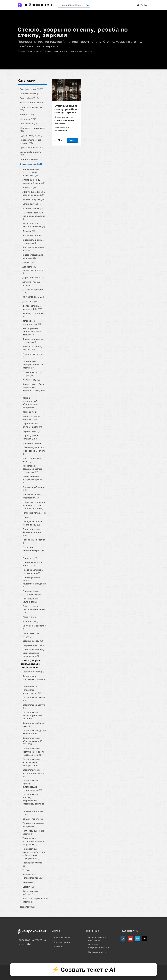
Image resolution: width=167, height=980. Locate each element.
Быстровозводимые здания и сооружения (34, 216)
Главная (21, 51)
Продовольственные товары (30, 141)
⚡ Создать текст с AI (83, 969)
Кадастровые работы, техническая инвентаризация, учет (34, 389)
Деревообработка (33, 277)
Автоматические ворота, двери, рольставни (31, 172)
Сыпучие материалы (33, 813)
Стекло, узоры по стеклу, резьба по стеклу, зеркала (68, 51)
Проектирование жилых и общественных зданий (34, 582)
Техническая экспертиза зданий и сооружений (33, 841)
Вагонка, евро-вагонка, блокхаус (34, 225)
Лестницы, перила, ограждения (32, 496)
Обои (27, 517)
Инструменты (32, 380)
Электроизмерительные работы (35, 900)
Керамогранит (32, 431)
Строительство (35, 51)
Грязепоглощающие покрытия (33, 256)
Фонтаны (29, 882)
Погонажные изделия (34, 541)
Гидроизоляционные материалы (33, 241)
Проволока (30, 558)
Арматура (29, 187)
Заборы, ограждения (33, 315)
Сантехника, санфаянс (34, 627)
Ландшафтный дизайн (34, 488)
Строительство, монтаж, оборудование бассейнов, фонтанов (33, 800)
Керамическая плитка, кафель (32, 425)
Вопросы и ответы (97, 952)
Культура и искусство (31, 108)
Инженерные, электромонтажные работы (33, 365)
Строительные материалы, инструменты (32, 690)
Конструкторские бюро (32, 460)
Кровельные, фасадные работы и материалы (33, 469)
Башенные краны (33, 199)
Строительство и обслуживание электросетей (31, 762)
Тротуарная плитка (32, 864)
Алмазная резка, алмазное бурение (34, 181)
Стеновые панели (33, 672)
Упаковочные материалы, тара (33, 876)
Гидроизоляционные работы (33, 249)
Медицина (28, 119)
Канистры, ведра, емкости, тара (32, 418)
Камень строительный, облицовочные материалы (30, 403)
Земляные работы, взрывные (32, 348)
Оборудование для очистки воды (32, 523)
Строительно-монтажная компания (34, 679)
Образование (29, 123)
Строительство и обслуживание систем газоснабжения (34, 752)
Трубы (28, 870)
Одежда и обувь (31, 135)
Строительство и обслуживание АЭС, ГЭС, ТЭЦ (33, 741)
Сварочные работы (34, 645)
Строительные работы (34, 699)
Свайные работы (33, 641)
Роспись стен (31, 621)
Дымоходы (30, 301)
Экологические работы (30, 893)
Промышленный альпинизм (31, 600)
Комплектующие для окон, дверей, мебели (34, 451)
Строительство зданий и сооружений (34, 732)
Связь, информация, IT (32, 153)
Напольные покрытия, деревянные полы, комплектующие (34, 505)
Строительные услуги (34, 706)
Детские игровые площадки (31, 283)
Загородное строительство (32, 322)
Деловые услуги (31, 94)
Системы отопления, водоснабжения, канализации (33, 653)
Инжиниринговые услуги (32, 374)
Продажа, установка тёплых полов (33, 571)
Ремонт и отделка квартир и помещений (34, 609)
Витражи (29, 231)
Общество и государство (33, 129)
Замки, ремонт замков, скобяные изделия (32, 331)
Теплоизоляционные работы (33, 832)
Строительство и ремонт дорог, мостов (34, 773)
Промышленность (32, 147)
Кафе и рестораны (32, 103)
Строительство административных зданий (32, 715)
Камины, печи (31, 412)
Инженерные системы (34, 355)
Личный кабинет (62, 938)
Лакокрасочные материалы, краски (32, 479)
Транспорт (28, 907)
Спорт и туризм (31, 159)
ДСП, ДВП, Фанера (34, 297)
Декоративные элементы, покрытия (33, 270)
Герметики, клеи (33, 235)
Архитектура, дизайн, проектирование (34, 193)
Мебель (27, 114)
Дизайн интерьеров (33, 291)
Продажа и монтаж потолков (32, 564)
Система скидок (62, 942)
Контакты (59, 947)
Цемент (28, 887)
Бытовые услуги (31, 89)
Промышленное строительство (32, 593)
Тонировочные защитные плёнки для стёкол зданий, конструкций (34, 854)
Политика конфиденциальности (99, 946)
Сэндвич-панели (33, 819)
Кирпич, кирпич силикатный (31, 437)
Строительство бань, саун (33, 724)
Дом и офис (29, 98)
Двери (28, 262)
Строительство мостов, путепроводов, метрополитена (32, 785)
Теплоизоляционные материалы (33, 825)
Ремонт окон (31, 617)
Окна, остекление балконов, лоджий (32, 532)
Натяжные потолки (34, 513)
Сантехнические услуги (31, 635)
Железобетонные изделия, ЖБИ (32, 307)
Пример (72, 140)
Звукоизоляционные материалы (33, 340)
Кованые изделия (34, 443)
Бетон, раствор (32, 204)
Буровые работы (33, 208)
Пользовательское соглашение (97, 939)
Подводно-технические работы (33, 550)
